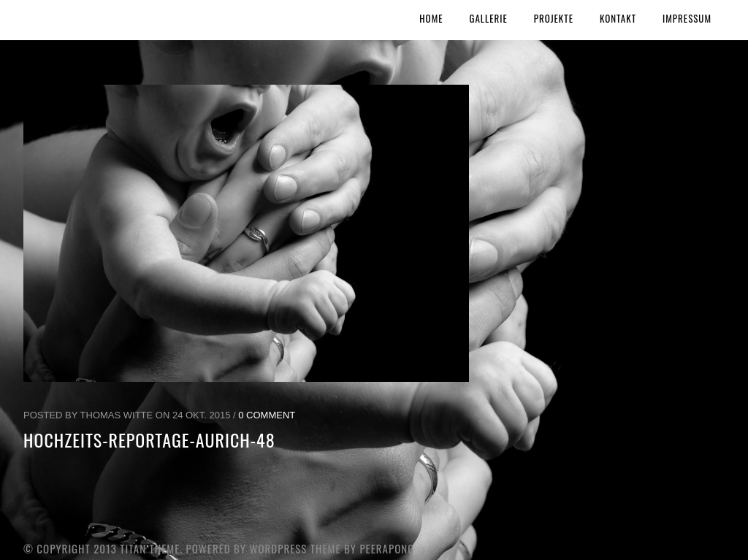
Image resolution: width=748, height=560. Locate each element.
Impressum (687, 18)
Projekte (554, 18)
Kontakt (618, 18)
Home (431, 18)
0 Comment (267, 415)
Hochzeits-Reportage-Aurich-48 (149, 440)
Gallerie (489, 18)
